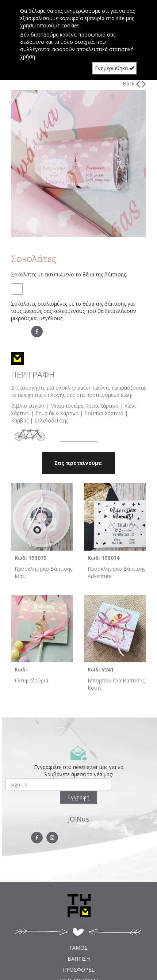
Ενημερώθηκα (115, 68)
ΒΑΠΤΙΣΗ (79, 959)
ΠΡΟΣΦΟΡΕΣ (79, 970)
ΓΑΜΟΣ (78, 948)
